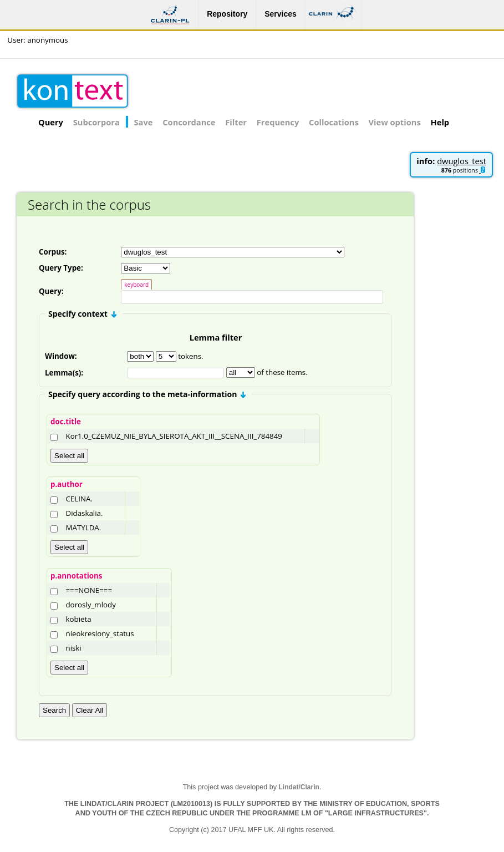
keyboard (136, 285)
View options (395, 122)
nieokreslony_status (100, 635)
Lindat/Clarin (299, 789)
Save (144, 122)
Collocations (334, 122)
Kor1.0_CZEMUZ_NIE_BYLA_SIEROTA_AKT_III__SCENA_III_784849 (174, 438)
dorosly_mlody (90, 606)
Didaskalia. (84, 515)
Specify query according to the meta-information (147, 396)
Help (440, 122)
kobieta (78, 621)
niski (73, 650)
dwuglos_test (462, 161)
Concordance (189, 122)
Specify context (82, 315)
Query (51, 122)
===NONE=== (89, 592)
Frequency (278, 122)
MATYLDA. (83, 529)
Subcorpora (96, 122)
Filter (236, 122)
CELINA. (79, 500)
